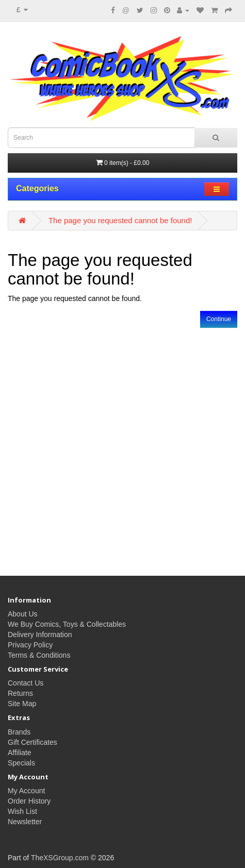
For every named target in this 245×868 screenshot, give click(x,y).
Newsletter (25, 822)
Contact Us (26, 683)
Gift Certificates (32, 742)
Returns (20, 693)
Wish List (22, 811)
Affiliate (20, 753)
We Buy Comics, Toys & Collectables (67, 624)
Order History (29, 801)
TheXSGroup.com (60, 858)
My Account (26, 791)
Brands (19, 732)
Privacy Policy (30, 645)
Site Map (22, 704)
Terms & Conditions (39, 655)
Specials (21, 763)
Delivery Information (40, 635)
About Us (23, 614)
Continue (219, 319)
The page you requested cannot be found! (120, 220)
